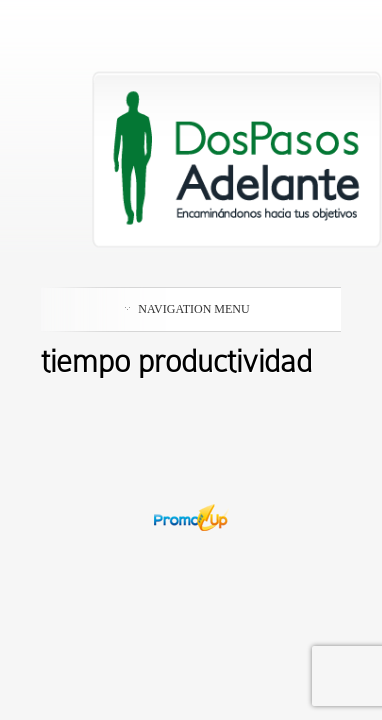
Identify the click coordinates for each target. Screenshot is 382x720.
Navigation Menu (187, 309)
